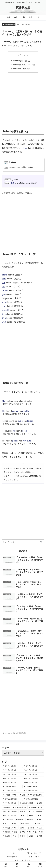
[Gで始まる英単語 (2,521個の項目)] (33, 791)
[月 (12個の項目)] (41, 832)
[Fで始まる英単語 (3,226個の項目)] (33, 787)
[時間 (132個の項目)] (32, 815)
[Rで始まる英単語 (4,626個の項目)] (34, 774)
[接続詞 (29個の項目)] (31, 828)
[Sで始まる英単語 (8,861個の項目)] (12, 766)
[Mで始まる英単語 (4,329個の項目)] (33, 778)
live (19, 421)
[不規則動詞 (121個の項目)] (9, 820)
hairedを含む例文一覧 (21, 68)
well (4, 322)
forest (30, 421)
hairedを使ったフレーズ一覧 (24, 65)
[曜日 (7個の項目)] (31, 836)
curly (4, 306)
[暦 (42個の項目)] (16, 824)
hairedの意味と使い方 (21, 61)
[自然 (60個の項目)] (40, 820)
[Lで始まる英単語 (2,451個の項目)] (10, 795)
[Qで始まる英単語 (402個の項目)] (10, 811)
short (4, 302)
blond (5, 275)
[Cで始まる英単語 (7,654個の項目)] (33, 766)
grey (4, 294)
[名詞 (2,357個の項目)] (23, 795)
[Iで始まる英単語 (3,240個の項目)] (12, 787)
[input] (23, 542)
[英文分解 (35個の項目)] (27, 824)
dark (4, 279)
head (25, 431)
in (22, 421)
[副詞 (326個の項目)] (23, 811)
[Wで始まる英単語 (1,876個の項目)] (34, 799)
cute (29, 441)
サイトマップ (34, 857)
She (4, 401)
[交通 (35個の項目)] (39, 824)
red (3, 286)
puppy (15, 441)
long (25, 148)
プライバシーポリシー (23, 860)
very (24, 441)
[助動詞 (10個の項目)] (7, 836)
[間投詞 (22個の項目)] (6, 832)
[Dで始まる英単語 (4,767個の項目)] (13, 774)
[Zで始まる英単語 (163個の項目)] (11, 815)
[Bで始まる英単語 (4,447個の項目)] (12, 778)
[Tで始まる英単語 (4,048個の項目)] (13, 782)
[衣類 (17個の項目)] (22, 832)
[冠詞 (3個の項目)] (40, 836)
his (14, 431)
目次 (20, 55)
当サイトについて (34, 853)
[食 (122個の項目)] (40, 815)
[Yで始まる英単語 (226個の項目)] (36, 811)
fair (3, 282)
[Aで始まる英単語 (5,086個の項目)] (34, 770)
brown (5, 290)
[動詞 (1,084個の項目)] (40, 803)
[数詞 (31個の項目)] (22, 828)
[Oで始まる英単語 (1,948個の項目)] (12, 799)
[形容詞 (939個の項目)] (7, 807)
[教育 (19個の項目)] (15, 832)
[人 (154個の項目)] (23, 815)
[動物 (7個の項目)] (23, 836)
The (4, 411)
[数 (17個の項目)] (29, 832)
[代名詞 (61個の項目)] (30, 820)
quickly (26, 411)
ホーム (12, 853)
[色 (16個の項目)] (35, 832)
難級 (13, 183)
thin (4, 318)
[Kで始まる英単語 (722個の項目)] (20, 807)
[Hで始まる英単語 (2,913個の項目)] (12, 791)
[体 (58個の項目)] (7, 824)
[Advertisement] (23, 99)
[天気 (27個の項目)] (40, 828)
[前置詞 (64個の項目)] (20, 820)
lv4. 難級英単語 (9, 24)
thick (4, 314)
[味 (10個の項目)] (15, 836)
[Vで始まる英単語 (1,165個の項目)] (27, 803)
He (3, 431)
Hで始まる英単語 (24, 24)
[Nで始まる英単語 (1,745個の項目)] (10, 803)
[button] (41, 542)
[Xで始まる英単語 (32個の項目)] (10, 828)
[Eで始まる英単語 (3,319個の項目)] (34, 782)
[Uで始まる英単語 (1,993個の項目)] (36, 795)
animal (15, 411)
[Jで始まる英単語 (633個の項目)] (36, 807)
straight (5, 310)
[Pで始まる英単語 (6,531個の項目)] (13, 770)
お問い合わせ (12, 857)
